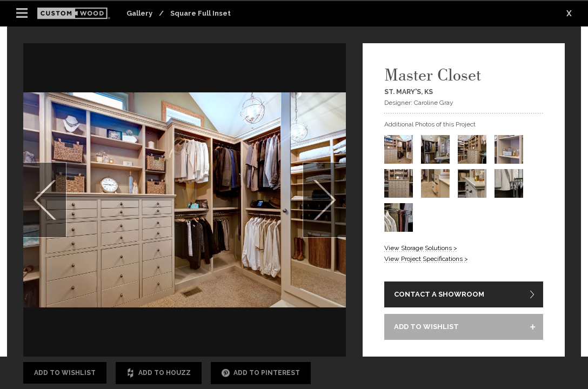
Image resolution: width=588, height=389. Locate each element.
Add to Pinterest (261, 373)
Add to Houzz (159, 373)
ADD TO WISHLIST (426, 327)
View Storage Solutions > (421, 248)
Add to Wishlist (65, 373)
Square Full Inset (201, 13)
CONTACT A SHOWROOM (439, 294)
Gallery (139, 13)
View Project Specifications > (426, 259)
